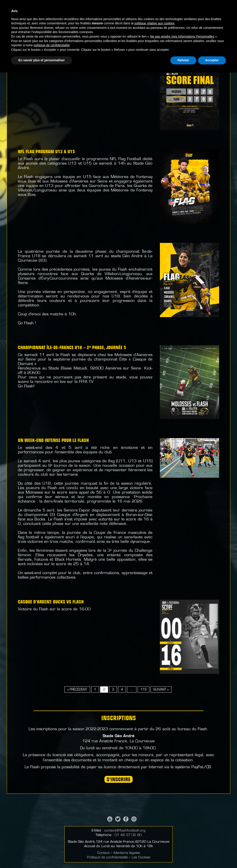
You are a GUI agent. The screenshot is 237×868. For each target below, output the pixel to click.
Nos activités (122, 19)
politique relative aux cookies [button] (154, 819)
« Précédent (77, 690)
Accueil (62, 19)
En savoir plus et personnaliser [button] (42, 856)
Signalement (223, 19)
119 (143, 690)
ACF (167, 44)
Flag (111, 44)
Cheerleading (133, 44)
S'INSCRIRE (118, 780)
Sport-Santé (187, 44)
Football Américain (83, 44)
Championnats (168, 19)
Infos (101, 19)
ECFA (154, 44)
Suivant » (161, 690)
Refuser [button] (183, 856)
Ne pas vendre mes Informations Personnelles (182, 832)
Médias (144, 19)
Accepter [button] (212, 856)
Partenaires (196, 19)
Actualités (82, 19)
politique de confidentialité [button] (52, 841)
